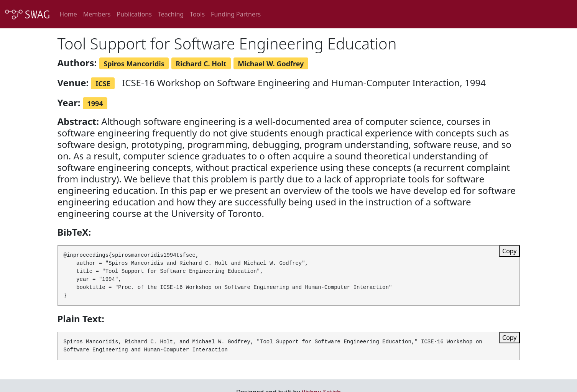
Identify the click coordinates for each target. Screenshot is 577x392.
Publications (134, 14)
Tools (197, 14)
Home (68, 14)
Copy (509, 251)
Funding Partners (236, 14)
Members (97, 14)
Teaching (171, 14)
